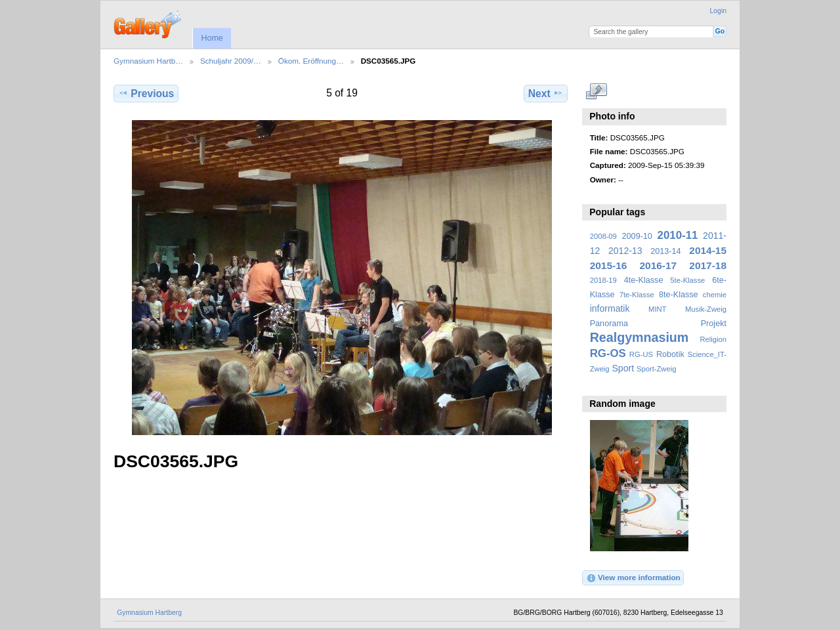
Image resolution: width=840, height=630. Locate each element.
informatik (610, 308)
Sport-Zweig (656, 369)
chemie (715, 295)
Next (546, 93)
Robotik (670, 354)
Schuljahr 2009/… (231, 61)
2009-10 (637, 236)
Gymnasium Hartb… (148, 61)
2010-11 (678, 235)
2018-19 (603, 280)
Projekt (714, 324)
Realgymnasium (640, 337)
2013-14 (665, 251)
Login (718, 11)
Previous (146, 93)
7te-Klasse (637, 295)
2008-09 (603, 236)
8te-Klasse (679, 295)
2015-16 (609, 265)
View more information (633, 578)
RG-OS (608, 353)
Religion (713, 339)
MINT (657, 309)
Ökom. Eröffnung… (311, 61)
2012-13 (625, 251)
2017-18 (708, 265)
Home (212, 38)
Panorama (609, 324)
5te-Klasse (687, 280)
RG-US (641, 354)
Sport (623, 368)
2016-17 (659, 265)
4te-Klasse (644, 280)
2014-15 (708, 250)
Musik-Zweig (706, 309)
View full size (597, 92)
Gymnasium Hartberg (149, 613)
